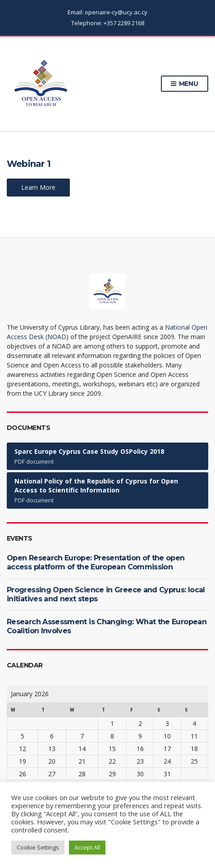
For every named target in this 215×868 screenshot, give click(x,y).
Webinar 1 (29, 164)
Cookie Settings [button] (38, 847)
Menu (185, 84)
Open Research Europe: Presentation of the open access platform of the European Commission (96, 562)
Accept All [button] (87, 847)
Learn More (38, 187)
